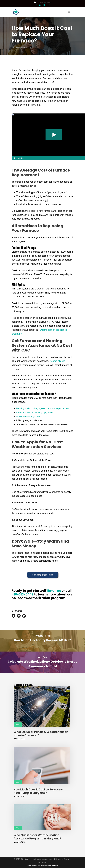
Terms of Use (51, 866)
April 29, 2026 (19, 739)
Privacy (41, 866)
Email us (54, 591)
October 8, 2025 (23, 47)
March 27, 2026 (20, 842)
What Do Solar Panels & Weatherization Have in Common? (41, 733)
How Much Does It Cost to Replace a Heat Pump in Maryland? (38, 791)
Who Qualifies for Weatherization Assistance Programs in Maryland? (37, 837)
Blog (18, 725)
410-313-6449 (23, 594)
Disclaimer (32, 866)
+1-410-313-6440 (43, 2)
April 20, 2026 (19, 796)
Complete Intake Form (42, 575)
